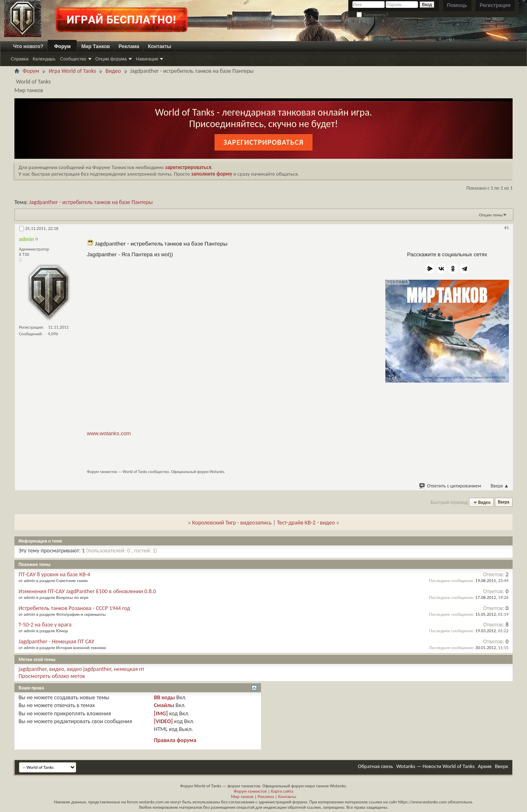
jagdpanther (33, 669)
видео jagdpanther (89, 669)
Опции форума (111, 59)
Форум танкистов (250, 791)
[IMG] (161, 713)
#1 (507, 228)
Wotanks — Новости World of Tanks (436, 766)
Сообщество (73, 59)
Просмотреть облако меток (52, 676)
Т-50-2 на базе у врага (45, 625)
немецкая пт (129, 669)
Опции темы (491, 215)
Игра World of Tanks (72, 71)
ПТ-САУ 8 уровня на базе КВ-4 (54, 574)
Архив (485, 766)
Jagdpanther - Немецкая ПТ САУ (56, 641)
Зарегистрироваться (263, 142)
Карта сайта (282, 791)
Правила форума (175, 740)
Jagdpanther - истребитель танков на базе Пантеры (91, 202)
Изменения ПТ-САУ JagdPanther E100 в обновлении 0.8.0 (87, 591)
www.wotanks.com (109, 433)
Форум (62, 46)
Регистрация (495, 5)
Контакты (160, 46)
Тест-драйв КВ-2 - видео (306, 523)
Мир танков (242, 797)
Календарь (44, 59)
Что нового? (28, 46)
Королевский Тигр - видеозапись (232, 523)
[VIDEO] (163, 721)
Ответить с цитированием (450, 486)
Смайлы (164, 705)
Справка (20, 59)
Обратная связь (375, 766)
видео (57, 669)
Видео (113, 71)
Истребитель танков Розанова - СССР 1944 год (74, 608)
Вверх (500, 486)
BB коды (164, 697)
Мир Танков (96, 46)
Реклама (129, 46)
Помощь (457, 5)
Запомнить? (373, 15)
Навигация (147, 59)
